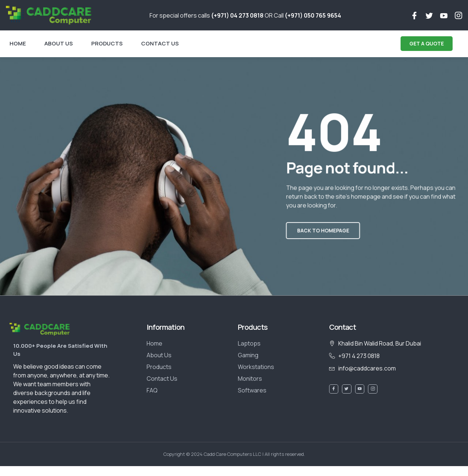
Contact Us (160, 43)
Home (18, 43)
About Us (59, 43)
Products (107, 43)
